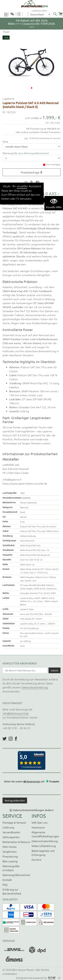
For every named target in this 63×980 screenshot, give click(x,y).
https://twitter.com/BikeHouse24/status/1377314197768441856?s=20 (5, 739)
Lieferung (8, 827)
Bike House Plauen (23, 970)
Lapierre (8, 98)
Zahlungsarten (11, 837)
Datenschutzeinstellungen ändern (33, 810)
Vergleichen (10, 851)
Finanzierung (10, 856)
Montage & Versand (14, 822)
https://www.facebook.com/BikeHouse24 (16, 739)
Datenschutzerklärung (35, 687)
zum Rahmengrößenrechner (34, 153)
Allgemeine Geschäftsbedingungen (45, 834)
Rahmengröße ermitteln (11, 868)
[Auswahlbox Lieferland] (40, 14)
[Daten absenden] (55, 670)
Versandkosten (11, 832)
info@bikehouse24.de (16, 713)
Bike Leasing (10, 861)
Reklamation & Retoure (16, 842)
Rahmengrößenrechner (16, 875)
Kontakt (7, 880)
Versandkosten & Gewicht (48, 138)
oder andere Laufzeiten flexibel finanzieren (38, 132)
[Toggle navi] (6, 14)
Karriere (36, 859)
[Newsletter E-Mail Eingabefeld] (25, 670)
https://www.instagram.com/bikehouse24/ (11, 739)
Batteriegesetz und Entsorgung (43, 853)
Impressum (38, 827)
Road (6, 32)
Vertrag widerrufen (15, 800)
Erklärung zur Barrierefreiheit (12, 891)
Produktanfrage (30, 172)
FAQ (5, 885)
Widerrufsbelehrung (44, 846)
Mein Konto (9, 847)
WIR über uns (40, 822)
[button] (32, 88)
